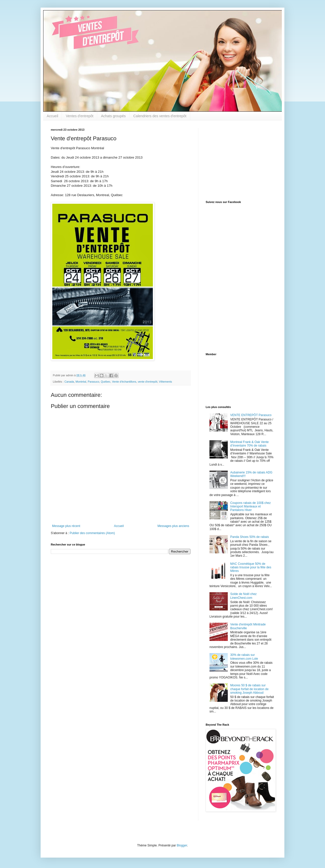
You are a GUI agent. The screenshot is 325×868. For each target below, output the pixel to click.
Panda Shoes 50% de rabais (250, 537)
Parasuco (93, 382)
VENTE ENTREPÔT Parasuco (251, 415)
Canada (69, 382)
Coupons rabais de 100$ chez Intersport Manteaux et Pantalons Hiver (250, 507)
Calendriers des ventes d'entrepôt (160, 116)
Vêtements (166, 382)
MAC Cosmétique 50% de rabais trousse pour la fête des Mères (251, 567)
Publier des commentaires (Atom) (92, 533)
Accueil (52, 116)
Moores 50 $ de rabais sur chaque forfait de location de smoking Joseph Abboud (249, 689)
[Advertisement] (237, 160)
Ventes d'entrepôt (80, 116)
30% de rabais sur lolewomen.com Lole (244, 657)
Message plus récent (66, 526)
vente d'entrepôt (148, 382)
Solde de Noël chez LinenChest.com (243, 596)
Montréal (81, 382)
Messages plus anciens (173, 526)
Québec (106, 382)
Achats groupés (113, 116)
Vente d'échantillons (124, 382)
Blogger (182, 845)
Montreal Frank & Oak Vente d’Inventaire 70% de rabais (249, 444)
